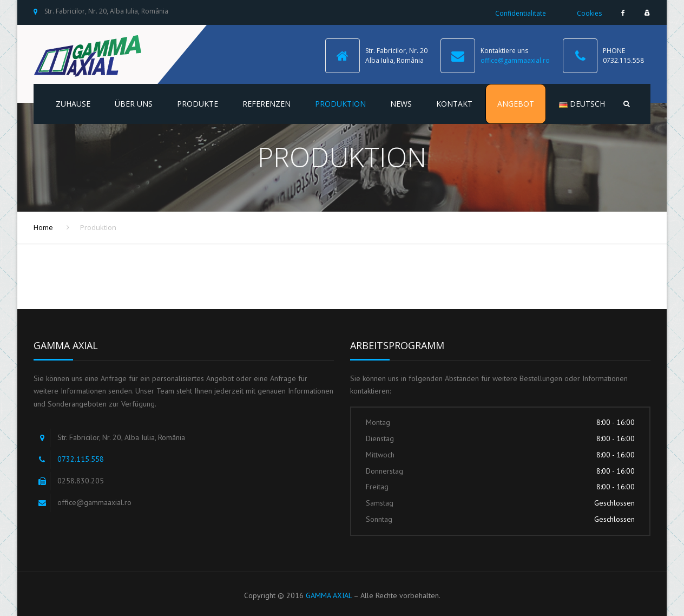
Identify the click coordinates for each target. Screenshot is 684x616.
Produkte (198, 104)
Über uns (134, 104)
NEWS (401, 104)
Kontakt (454, 104)
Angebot (516, 104)
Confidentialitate (521, 13)
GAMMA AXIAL (329, 595)
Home (43, 227)
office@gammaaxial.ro (515, 60)
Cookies (589, 13)
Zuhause (73, 104)
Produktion (340, 104)
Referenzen (267, 104)
